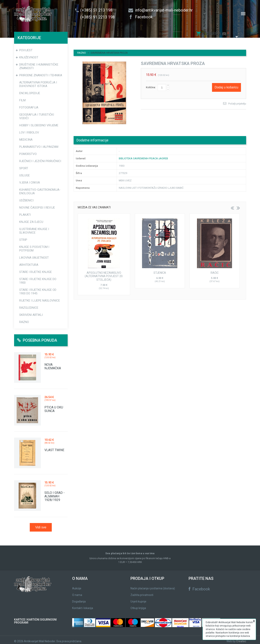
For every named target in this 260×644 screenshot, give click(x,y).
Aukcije (77, 586)
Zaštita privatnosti (142, 592)
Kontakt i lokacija (83, 605)
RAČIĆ (215, 270)
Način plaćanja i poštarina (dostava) (153, 586)
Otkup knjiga (138, 605)
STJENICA (160, 270)
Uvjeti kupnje (138, 599)
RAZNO (82, 50)
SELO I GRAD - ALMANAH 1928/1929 (55, 494)
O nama (77, 592)
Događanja (79, 599)
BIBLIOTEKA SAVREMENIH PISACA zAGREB (143, 156)
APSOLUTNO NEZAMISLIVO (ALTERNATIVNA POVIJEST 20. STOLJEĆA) (104, 274)
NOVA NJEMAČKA (53, 364)
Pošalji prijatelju (237, 101)
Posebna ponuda (37, 338)
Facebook (199, 586)
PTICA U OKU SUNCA (54, 407)
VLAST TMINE (54, 447)
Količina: (151, 85)
